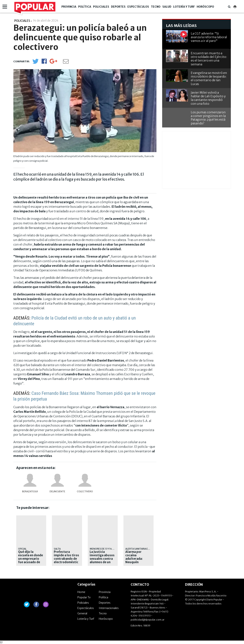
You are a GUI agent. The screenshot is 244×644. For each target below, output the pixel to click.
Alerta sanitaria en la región (144, 549)
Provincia (69, 7)
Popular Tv (84, 597)
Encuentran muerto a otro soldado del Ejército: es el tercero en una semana (209, 59)
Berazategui (30, 491)
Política (85, 7)
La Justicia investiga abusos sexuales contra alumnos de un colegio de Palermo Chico (102, 560)
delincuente (57, 491)
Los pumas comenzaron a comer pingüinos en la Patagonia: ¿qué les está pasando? (208, 118)
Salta (57, 549)
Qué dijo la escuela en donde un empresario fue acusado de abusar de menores (31, 560)
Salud (167, 7)
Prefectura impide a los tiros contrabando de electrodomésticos (66, 559)
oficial (22, 549)
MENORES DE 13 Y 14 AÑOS (104, 549)
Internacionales (109, 608)
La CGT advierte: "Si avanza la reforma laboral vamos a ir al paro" (209, 37)
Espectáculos (138, 7)
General (82, 613)
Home (81, 592)
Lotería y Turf (184, 7)
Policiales (101, 7)
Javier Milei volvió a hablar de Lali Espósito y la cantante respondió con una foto (208, 98)
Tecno (156, 7)
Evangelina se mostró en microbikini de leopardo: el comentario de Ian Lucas (209, 78)
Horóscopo (205, 7)
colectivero (85, 491)
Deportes (118, 7)
